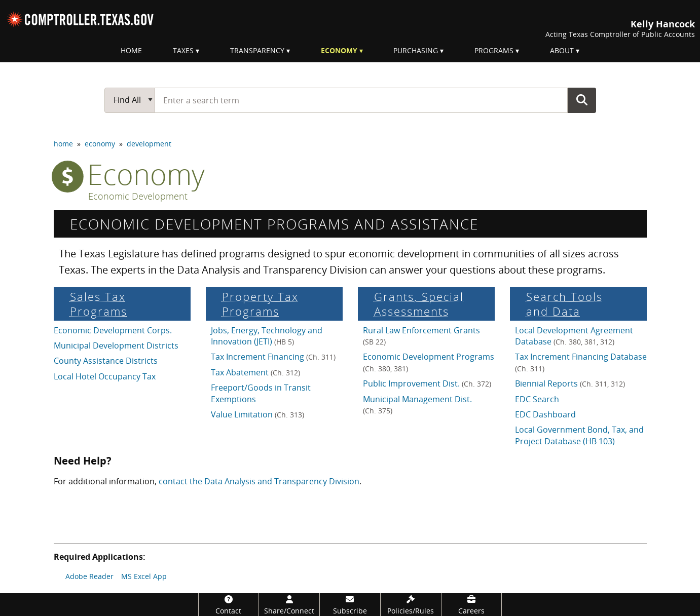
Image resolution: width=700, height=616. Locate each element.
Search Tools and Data (564, 304)
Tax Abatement (255, 372)
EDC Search (537, 399)
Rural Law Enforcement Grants (421, 336)
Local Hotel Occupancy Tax (105, 376)
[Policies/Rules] (411, 605)
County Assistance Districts (106, 361)
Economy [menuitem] (339, 50)
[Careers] (472, 605)
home (63, 144)
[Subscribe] (350, 605)
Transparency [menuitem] (257, 50)
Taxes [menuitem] (183, 50)
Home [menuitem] (131, 50)
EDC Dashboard (545, 414)
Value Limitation (257, 414)
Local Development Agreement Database (574, 336)
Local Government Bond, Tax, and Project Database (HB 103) (579, 435)
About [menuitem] (562, 50)
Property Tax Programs (260, 304)
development (149, 144)
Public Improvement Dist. (427, 383)
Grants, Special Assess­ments (419, 304)
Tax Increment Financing (273, 357)
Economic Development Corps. (113, 330)
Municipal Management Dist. (417, 405)
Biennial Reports (570, 383)
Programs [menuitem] (494, 50)
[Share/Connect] (289, 605)
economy (100, 144)
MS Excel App (144, 576)
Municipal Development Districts (116, 345)
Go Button (582, 100)
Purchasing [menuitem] (416, 50)
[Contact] (229, 605)
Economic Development (138, 197)
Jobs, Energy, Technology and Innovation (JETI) (267, 336)
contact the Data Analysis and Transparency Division (259, 481)
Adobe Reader (89, 576)
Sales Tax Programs (99, 304)
